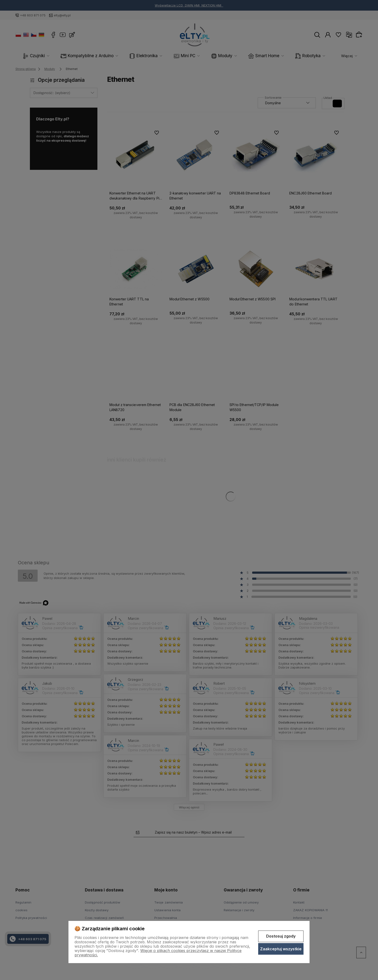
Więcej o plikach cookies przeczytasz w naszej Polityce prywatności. (158, 953)
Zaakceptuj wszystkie (281, 949)
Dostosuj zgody (281, 936)
